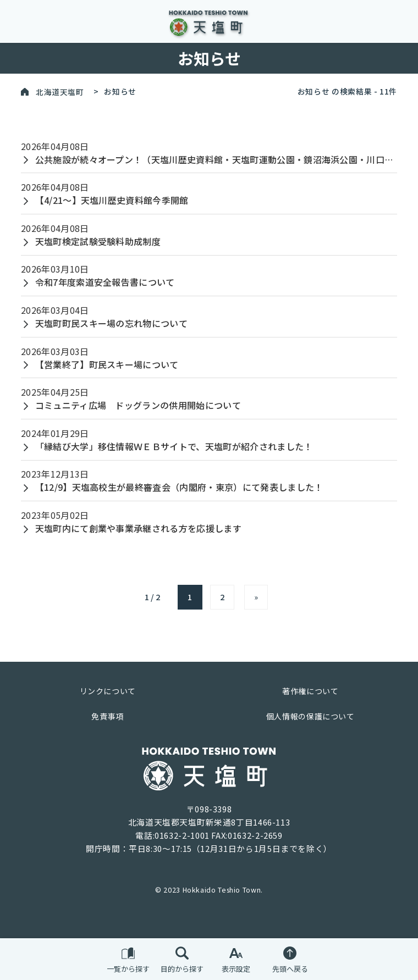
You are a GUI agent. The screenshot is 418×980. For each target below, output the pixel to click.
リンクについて (108, 691)
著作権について (310, 691)
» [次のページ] (256, 597)
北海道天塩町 (60, 91)
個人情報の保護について (310, 716)
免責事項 (108, 716)
